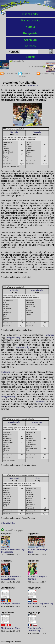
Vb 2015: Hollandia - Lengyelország (11, 578)
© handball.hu (32, 86)
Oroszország (37, 422)
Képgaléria (30, 33)
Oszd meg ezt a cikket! (11, 642)
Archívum (30, 40)
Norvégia (14, 132)
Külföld (30, 27)
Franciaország (14, 422)
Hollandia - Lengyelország (40, 604)
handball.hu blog (45, 73)
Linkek (30, 57)
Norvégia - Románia (11, 604)
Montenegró (14, 478)
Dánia (37, 478)
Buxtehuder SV (18, 61)
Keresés (30, 46)
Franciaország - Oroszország (35, 629)
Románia (37, 132)
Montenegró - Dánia (11, 628)
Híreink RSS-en (9, 73)
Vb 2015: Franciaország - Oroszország (13, 551)
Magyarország (30, 20)
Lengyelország (37, 290)
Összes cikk (30, 14)
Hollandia (14, 290)
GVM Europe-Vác (36, 66)
